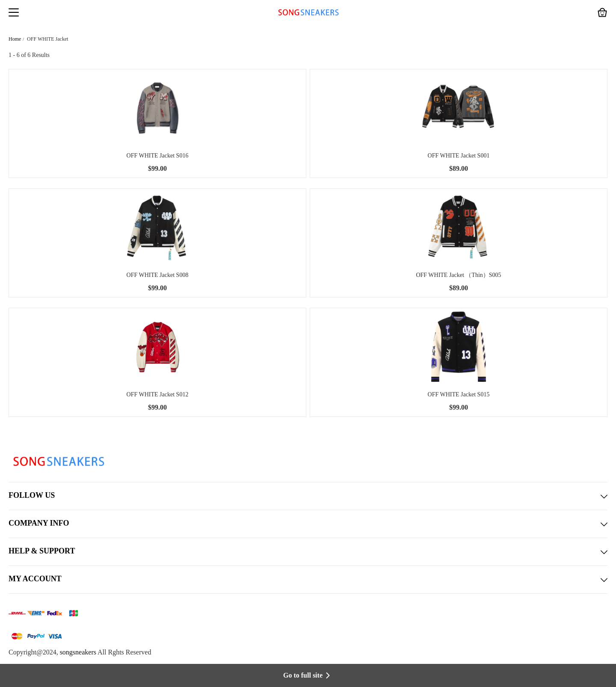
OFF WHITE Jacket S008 (158, 275)
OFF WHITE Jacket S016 (158, 156)
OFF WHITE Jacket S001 (459, 156)
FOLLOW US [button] (308, 496)
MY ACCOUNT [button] (308, 580)
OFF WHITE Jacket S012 (158, 394)
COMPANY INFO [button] (308, 524)
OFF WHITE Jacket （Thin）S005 (458, 275)
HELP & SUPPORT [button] (308, 552)
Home (15, 39)
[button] (14, 13)
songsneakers (78, 652)
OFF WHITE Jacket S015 (459, 394)
